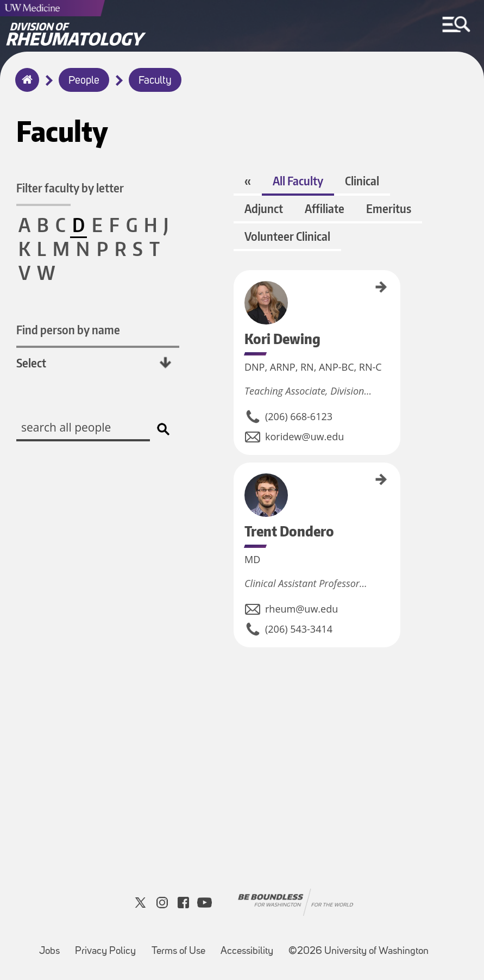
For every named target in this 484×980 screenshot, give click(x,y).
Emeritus (389, 208)
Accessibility (247, 951)
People (84, 81)
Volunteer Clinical (287, 236)
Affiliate (325, 208)
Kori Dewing (237, 285)
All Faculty (298, 181)
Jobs (49, 951)
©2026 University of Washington (359, 951)
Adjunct (264, 208)
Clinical (362, 181)
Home (25, 87)
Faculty (155, 81)
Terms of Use (178, 951)
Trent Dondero (237, 481)
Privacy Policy (105, 951)
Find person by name (68, 330)
